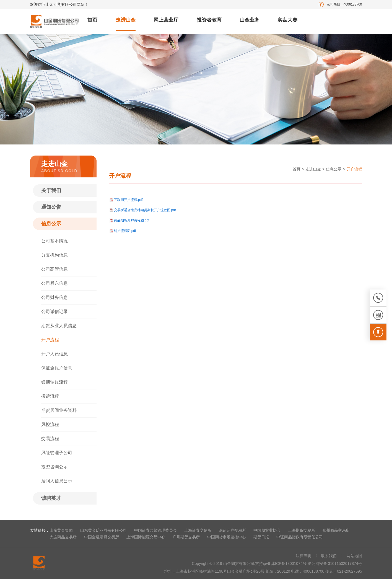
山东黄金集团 (61, 530)
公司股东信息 (54, 283)
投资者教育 (209, 20)
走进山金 (126, 20)
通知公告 (51, 207)
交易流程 (50, 439)
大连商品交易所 (63, 537)
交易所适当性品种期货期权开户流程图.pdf (145, 210)
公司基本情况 (54, 241)
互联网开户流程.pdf (128, 200)
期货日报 (261, 537)
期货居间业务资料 (59, 410)
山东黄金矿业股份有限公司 (103, 530)
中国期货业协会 (267, 530)
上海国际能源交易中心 (146, 537)
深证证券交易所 (232, 530)
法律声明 (303, 556)
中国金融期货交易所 (102, 537)
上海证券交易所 (198, 530)
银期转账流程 (54, 382)
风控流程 (50, 424)
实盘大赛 (287, 20)
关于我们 (51, 190)
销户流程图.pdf (125, 231)
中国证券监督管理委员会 (155, 530)
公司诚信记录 (54, 312)
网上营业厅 (166, 20)
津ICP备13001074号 (289, 564)
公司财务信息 (54, 297)
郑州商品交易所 (336, 530)
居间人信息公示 (57, 481)
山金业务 (250, 20)
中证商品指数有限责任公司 (300, 537)
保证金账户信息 (57, 368)
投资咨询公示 (54, 467)
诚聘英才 (51, 498)
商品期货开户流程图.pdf (132, 220)
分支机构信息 (54, 255)
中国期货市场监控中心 (227, 537)
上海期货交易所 (302, 530)
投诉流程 (50, 396)
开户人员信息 (54, 354)
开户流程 (50, 340)
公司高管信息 (54, 269)
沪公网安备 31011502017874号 (335, 564)
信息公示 (51, 224)
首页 (92, 20)
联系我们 (329, 556)
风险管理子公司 (57, 453)
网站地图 (354, 556)
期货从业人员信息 (59, 326)
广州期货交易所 (186, 537)
